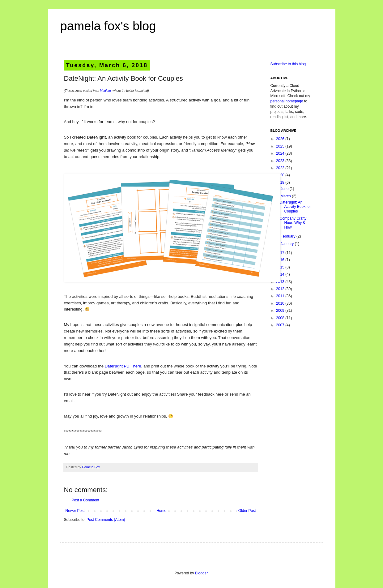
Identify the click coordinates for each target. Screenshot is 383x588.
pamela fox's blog (108, 26)
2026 (281, 139)
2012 (281, 289)
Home (161, 511)
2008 (281, 318)
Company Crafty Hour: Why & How (293, 223)
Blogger (201, 573)
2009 (281, 311)
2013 (281, 282)
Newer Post (75, 511)
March (286, 196)
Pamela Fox (91, 467)
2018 (281, 182)
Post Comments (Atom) (106, 520)
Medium (105, 91)
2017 (281, 253)
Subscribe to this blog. (289, 64)
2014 (281, 274)
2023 (281, 161)
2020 (281, 175)
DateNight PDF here (123, 366)
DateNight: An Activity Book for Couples (295, 207)
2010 (281, 303)
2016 (281, 260)
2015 (281, 267)
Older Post (247, 511)
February (288, 236)
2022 (281, 168)
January (287, 244)
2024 (281, 153)
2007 (281, 325)
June (285, 189)
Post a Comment (85, 500)
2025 (281, 146)
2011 (281, 296)
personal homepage (287, 101)
